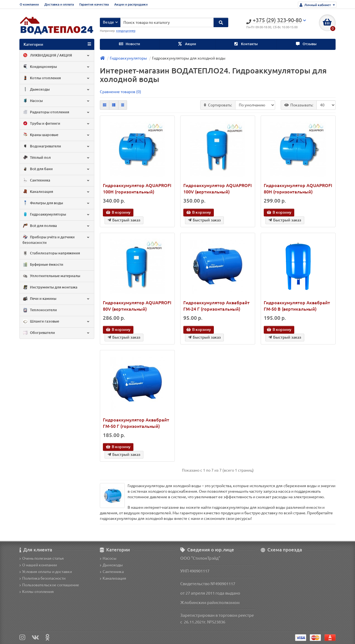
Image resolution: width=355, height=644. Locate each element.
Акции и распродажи (131, 4)
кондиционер (126, 31)
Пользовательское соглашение (49, 585)
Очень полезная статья (42, 558)
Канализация (56, 192)
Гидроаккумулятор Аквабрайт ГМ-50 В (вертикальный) (297, 306)
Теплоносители (40, 310)
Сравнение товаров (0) (121, 92)
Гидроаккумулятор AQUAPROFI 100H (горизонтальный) (137, 189)
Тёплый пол (56, 158)
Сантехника (56, 180)
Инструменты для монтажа (50, 288)
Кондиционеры (56, 67)
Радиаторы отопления (56, 112)
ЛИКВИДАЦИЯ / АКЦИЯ (56, 55)
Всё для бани (56, 169)
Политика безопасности (42, 578)
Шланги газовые (56, 322)
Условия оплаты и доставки (46, 572)
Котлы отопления (56, 78)
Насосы (56, 101)
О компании (29, 4)
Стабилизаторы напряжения (51, 254)
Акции (187, 44)
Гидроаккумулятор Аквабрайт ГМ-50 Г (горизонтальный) (136, 423)
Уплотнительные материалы (51, 276)
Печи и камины (56, 299)
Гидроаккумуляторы (56, 214)
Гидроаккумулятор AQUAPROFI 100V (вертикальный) (218, 189)
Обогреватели (56, 333)
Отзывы (306, 44)
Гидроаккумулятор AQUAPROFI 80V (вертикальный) (137, 306)
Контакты (246, 44)
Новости (130, 44)
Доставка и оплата (59, 4)
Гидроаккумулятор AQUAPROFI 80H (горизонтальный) (298, 189)
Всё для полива (56, 226)
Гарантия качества (94, 4)
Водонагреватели (56, 146)
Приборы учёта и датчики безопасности (56, 240)
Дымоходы (56, 90)
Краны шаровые (56, 135)
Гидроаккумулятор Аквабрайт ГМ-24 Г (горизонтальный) (216, 306)
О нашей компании (38, 565)
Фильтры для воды (56, 203)
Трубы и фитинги (56, 124)
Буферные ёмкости (43, 265)
